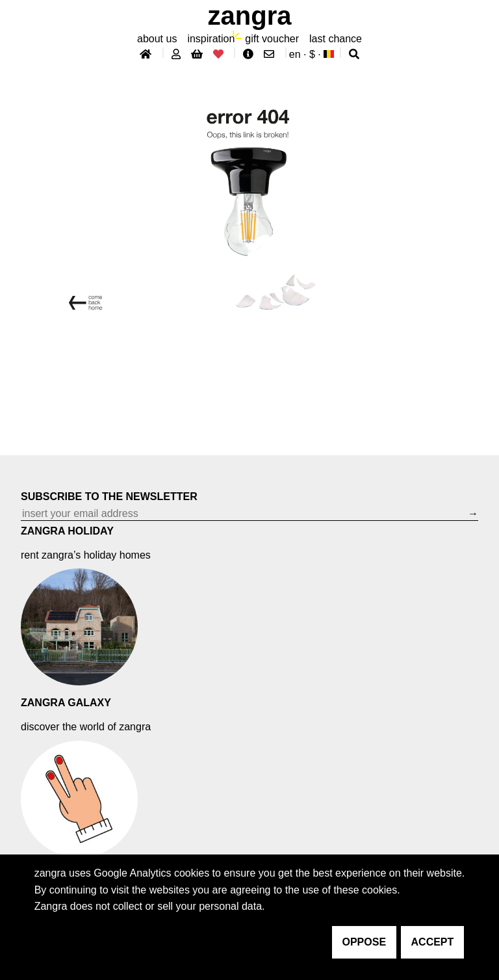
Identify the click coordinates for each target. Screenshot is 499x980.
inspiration (211, 39)
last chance (336, 39)
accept (433, 942)
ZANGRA (250, 16)
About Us (157, 39)
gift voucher (272, 39)
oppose (365, 942)
